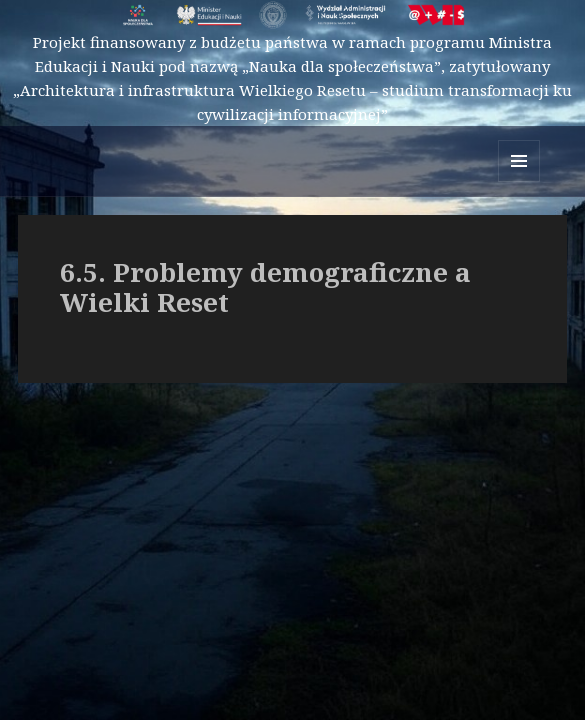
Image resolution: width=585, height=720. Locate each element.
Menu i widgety (519, 181)
